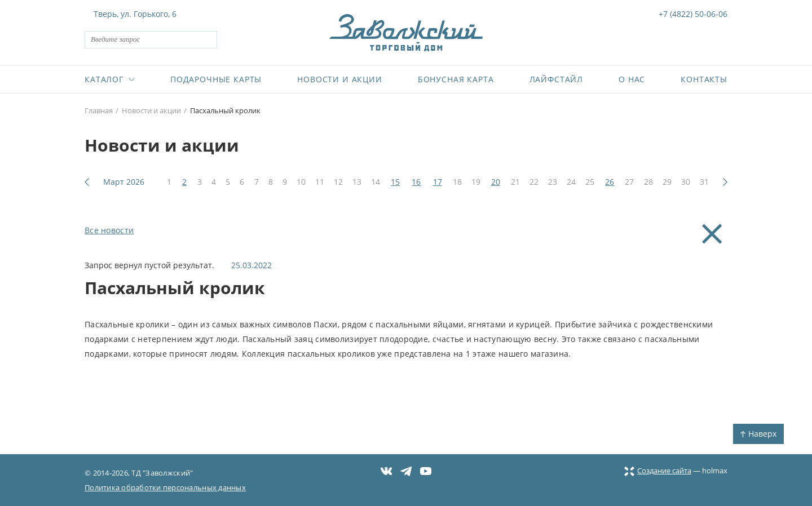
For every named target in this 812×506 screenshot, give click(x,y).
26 (610, 182)
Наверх (758, 434)
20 (496, 182)
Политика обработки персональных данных (165, 487)
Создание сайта (658, 471)
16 (416, 182)
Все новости (109, 230)
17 (438, 182)
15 (395, 182)
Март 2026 (124, 182)
